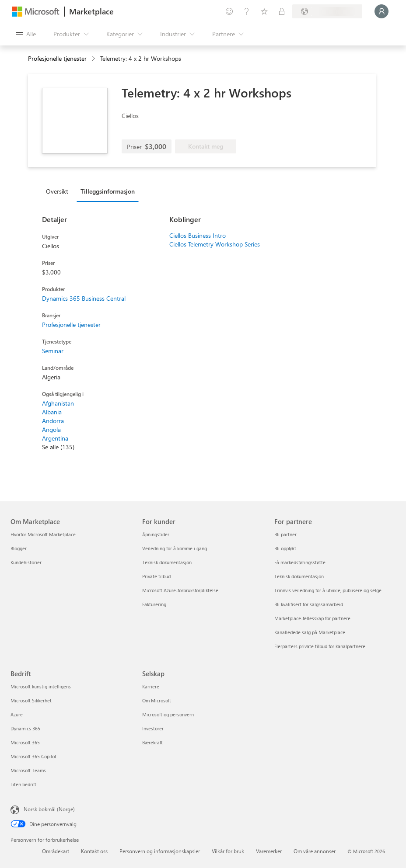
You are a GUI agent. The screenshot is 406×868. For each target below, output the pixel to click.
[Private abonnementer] (282, 11)
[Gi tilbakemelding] (229, 11)
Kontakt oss (94, 851)
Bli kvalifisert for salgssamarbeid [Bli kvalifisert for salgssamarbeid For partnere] (309, 604)
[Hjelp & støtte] (247, 11)
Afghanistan (58, 403)
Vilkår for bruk (228, 851)
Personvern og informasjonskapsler (160, 851)
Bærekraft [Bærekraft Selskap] (152, 742)
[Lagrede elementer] (264, 11)
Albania (52, 412)
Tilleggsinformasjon (108, 191)
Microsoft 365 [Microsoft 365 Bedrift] (25, 742)
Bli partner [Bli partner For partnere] (285, 534)
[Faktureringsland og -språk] (327, 11)
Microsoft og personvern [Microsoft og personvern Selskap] (168, 714)
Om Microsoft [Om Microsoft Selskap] (157, 700)
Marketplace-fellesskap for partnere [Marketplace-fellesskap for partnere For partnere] (312, 618)
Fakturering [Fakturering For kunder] (154, 604)
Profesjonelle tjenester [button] (57, 58)
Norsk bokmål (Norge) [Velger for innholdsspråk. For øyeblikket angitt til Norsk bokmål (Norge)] (49, 809)
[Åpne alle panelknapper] (26, 34)
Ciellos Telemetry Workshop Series (215, 244)
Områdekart (56, 851)
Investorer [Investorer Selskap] (153, 728)
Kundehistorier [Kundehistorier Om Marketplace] (26, 562)
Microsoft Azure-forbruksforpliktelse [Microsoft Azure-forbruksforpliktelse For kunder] (180, 590)
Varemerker (269, 851)
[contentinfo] (94, 59)
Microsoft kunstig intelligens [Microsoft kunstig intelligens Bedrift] (41, 686)
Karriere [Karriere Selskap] (151, 686)
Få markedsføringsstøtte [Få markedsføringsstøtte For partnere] (300, 562)
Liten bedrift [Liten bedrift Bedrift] (23, 784)
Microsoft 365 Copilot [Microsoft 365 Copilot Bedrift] (33, 756)
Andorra (53, 421)
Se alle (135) (58, 447)
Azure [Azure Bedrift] (17, 714)
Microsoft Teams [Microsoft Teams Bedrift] (28, 770)
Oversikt (57, 191)
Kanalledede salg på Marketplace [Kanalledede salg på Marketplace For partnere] (310, 632)
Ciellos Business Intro (198, 235)
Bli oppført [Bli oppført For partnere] (285, 548)
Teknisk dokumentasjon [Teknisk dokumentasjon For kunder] (167, 562)
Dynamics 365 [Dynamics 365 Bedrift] (25, 728)
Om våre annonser (315, 851)
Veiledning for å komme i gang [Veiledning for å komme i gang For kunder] (175, 548)
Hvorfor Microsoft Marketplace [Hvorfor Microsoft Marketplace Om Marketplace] (43, 534)
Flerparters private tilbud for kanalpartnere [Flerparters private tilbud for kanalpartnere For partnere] (320, 646)
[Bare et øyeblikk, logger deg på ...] (381, 11)
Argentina (55, 438)
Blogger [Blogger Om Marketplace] (19, 548)
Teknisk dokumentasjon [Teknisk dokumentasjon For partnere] (299, 576)
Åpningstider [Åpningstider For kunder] (156, 534)
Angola (51, 429)
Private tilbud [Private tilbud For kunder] (156, 576)
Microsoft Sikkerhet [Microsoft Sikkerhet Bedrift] (31, 700)
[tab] (59, 191)
